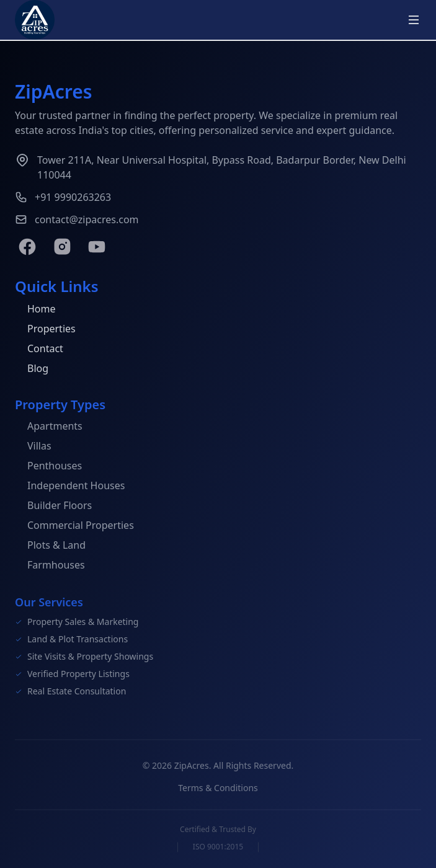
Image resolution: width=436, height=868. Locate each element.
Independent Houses (70, 487)
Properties (45, 329)
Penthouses (48, 467)
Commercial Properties (74, 526)
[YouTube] (97, 247)
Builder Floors (53, 507)
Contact (39, 349)
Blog (32, 369)
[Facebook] (27, 247)
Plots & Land (50, 546)
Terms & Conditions (218, 790)
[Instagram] (62, 247)
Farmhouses (50, 566)
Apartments (49, 427)
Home (35, 309)
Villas (33, 447)
